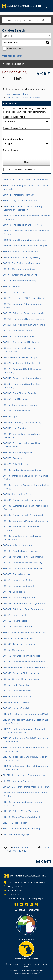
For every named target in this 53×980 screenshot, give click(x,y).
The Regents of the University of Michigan (26, 964)
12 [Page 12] (34, 847)
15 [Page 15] (45, 847)
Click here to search (12, 56)
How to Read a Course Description (23, 97)
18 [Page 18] (7, 851)
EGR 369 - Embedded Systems (18, 452)
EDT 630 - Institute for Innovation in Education (26, 180)
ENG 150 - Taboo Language (16, 834)
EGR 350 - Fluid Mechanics (16, 399)
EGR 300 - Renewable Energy (17, 330)
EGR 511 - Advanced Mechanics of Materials (24, 632)
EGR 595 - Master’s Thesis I (16, 702)
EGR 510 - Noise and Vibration (17, 627)
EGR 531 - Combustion (14, 650)
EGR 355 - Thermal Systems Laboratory (22, 422)
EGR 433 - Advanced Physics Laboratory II (23, 557)
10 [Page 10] (28, 847)
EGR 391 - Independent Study (17, 494)
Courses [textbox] (8, 36)
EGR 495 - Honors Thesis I (15, 615)
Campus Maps (15, 890)
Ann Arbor (20, 910)
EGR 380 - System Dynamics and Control (22, 470)
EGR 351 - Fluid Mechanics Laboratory (21, 405)
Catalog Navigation (15, 64)
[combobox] (26, 20)
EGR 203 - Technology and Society (20, 280)
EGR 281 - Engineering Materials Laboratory (24, 319)
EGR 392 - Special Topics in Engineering (22, 500)
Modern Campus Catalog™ (31, 973)
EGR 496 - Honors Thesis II (16, 621)
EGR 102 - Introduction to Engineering (22, 257)
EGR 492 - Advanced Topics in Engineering (24, 603)
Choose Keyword (12, 150)
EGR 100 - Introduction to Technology (21, 251)
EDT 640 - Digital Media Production (20, 200)
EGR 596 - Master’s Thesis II (16, 708)
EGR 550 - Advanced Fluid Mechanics (21, 673)
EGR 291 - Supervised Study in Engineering (24, 325)
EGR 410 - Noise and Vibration (17, 545)
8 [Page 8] (23, 847)
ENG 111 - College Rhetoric (16, 823)
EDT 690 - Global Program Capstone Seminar (25, 240)
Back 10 (16, 847)
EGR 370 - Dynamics (13, 458)
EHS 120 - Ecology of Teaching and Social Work (26, 714)
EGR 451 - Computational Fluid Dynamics (23, 568)
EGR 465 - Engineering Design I (18, 580)
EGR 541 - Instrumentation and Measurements (25, 667)
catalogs (14, 970)
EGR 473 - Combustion (14, 592)
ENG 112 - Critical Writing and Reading (21, 828)
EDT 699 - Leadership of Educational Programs (26, 246)
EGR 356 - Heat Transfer (14, 428)
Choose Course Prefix (14, 117)
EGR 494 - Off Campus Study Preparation (23, 609)
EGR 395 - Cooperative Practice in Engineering (26, 521)
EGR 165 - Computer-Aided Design (20, 269)
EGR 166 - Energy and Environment (20, 275)
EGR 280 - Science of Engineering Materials (24, 313)
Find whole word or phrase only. (21, 170)
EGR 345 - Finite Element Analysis (19, 393)
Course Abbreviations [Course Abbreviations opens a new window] (17, 94)
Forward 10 (16, 851)
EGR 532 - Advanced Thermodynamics (21, 656)
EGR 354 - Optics (11, 416)
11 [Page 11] (31, 847)
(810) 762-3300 (15, 886)
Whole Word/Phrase (16, 49)
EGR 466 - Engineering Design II (18, 586)
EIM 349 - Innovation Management (19, 781)
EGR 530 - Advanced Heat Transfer (20, 644)
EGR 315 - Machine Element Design (20, 357)
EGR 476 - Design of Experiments (19, 597)
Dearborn (34, 910)
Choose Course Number (15, 128)
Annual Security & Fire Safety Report (27, 898)
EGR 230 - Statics (11, 286)
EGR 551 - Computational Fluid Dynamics (23, 679)
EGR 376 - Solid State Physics (17, 464)
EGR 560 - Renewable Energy (17, 691)
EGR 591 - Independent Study (17, 696)
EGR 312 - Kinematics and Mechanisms (22, 342)
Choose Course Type (13, 139)
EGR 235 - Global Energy (15, 292)
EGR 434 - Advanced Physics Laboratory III (23, 562)
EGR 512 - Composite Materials (18, 638)
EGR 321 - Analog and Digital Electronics (22, 363)
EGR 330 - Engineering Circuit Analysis (22, 378)
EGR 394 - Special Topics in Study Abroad (23, 515)
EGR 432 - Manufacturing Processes (20, 551)
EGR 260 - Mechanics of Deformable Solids (24, 298)
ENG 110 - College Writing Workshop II (21, 817)
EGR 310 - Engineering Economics (20, 336)
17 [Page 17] (3, 851)
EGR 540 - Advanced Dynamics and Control (24, 661)
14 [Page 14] (41, 847)
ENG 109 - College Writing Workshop (21, 811)
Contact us (14, 894)
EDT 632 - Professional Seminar (18, 195)
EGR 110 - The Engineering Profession (21, 263)
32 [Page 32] (25, 851)
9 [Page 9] (25, 847)
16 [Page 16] (48, 847)
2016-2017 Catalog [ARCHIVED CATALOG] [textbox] (24, 20)
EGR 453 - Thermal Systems (16, 574)
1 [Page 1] (9, 847)
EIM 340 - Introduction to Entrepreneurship (24, 775)
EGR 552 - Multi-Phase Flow (16, 685)
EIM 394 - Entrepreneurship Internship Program (26, 787)
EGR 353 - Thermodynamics (16, 411)
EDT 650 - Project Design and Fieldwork (22, 225)
